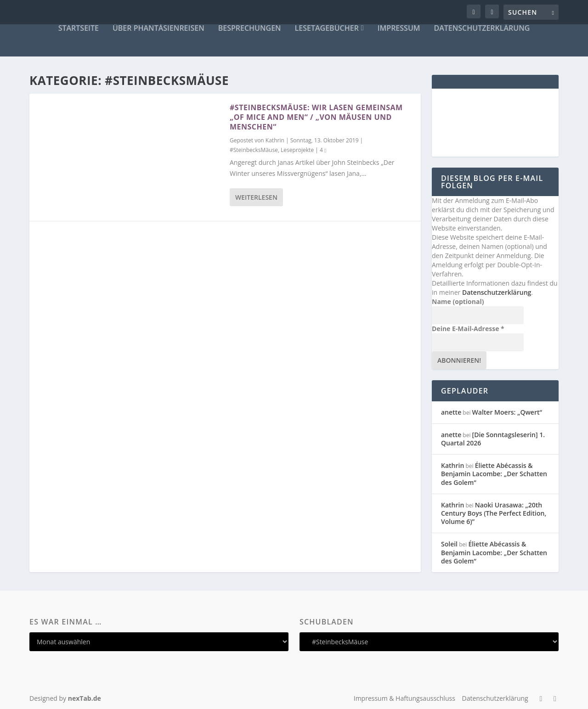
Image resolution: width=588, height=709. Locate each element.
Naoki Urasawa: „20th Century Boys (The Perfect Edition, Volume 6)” (494, 513)
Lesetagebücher (327, 29)
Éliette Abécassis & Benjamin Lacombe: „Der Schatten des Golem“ (494, 474)
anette (451, 412)
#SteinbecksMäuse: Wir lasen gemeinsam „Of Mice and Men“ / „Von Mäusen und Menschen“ (316, 117)
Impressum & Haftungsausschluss (404, 698)
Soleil (449, 544)
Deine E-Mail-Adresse (468, 329)
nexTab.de (85, 698)
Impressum (399, 29)
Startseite (79, 29)
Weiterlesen (256, 197)
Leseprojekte (297, 150)
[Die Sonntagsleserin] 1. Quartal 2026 (493, 439)
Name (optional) (458, 301)
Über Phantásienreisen (158, 29)
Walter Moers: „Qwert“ (507, 412)
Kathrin (275, 140)
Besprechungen (250, 29)
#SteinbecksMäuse (254, 150)
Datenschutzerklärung (482, 29)
